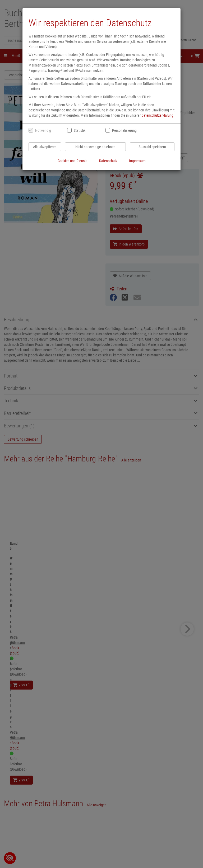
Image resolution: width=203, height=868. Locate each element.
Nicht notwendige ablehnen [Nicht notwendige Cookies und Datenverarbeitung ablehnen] (95, 147)
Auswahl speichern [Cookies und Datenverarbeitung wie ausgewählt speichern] (152, 147)
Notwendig (43, 130)
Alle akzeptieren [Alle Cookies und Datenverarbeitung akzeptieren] (45, 147)
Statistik (80, 130)
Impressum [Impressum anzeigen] (137, 161)
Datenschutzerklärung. (158, 115)
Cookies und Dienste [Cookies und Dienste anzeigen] (73, 161)
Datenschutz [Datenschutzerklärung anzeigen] (108, 161)
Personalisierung (124, 130)
